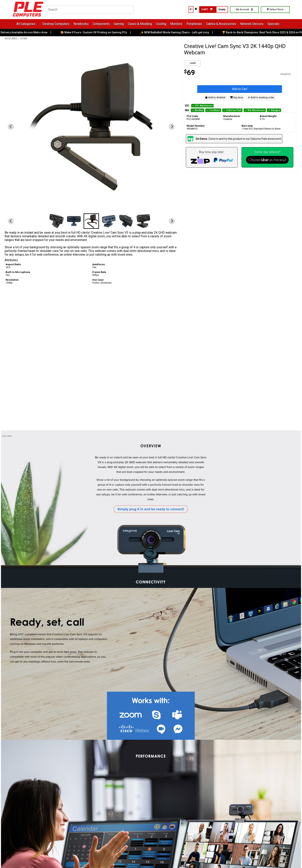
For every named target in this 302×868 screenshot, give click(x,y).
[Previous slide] (11, 127)
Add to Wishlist (215, 97)
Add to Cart (240, 89)
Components (101, 24)
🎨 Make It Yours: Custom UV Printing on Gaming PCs (97, 32)
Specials (273, 24)
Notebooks (81, 24)
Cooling (161, 24)
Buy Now (237, 97)
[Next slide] (172, 127)
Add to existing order (261, 97)
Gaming (119, 24)
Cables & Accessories (221, 24)
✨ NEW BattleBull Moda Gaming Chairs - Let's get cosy (178, 32)
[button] (57, 221)
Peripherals (194, 24)
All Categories (26, 24)
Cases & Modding (140, 24)
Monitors (176, 24)
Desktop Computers (56, 24)
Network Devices (252, 24)
